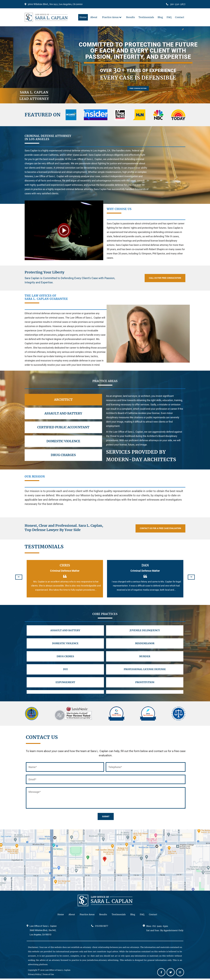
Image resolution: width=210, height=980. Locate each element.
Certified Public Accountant (63, 427)
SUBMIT (106, 817)
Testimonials (119, 916)
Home (61, 916)
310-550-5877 (176, 4)
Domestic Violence (63, 441)
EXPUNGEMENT (65, 688)
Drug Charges (63, 455)
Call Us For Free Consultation (160, 278)
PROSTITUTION (145, 688)
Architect (63, 400)
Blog (133, 916)
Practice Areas (87, 916)
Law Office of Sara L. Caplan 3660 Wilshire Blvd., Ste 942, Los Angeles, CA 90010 (43, 932)
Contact (153, 916)
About (72, 916)
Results (103, 916)
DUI (65, 674)
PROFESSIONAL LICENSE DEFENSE (145, 674)
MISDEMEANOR (145, 645)
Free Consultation (138, 90)
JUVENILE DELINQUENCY (145, 631)
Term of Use (48, 976)
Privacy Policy (34, 976)
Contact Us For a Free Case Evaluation (154, 528)
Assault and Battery (63, 413)
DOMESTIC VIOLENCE (65, 645)
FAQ (142, 916)
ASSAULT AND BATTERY (65, 631)
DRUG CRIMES (65, 660)
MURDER (145, 660)
